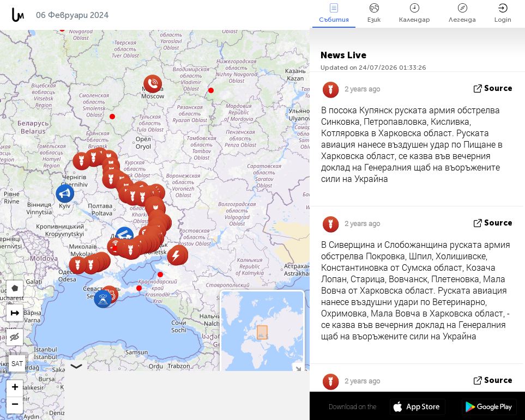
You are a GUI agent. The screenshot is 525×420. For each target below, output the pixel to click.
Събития (334, 13)
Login (503, 13)
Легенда (462, 13)
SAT (17, 363)
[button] (139, 288)
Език (374, 13)
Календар (415, 13)
